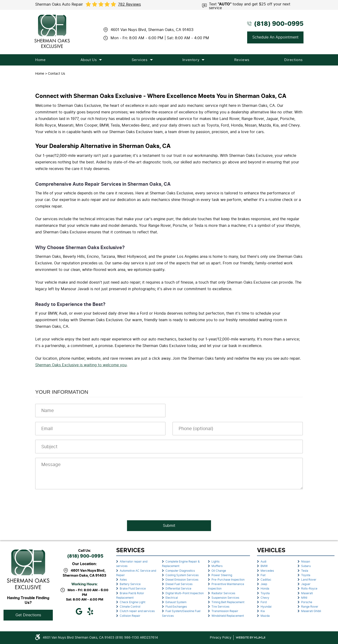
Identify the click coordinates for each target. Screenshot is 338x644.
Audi (263, 562)
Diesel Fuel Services (179, 584)
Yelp (90, 611)
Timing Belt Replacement (228, 602)
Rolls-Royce (309, 589)
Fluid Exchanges (176, 607)
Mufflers (217, 566)
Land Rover (309, 580)
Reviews (242, 60)
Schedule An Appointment (275, 37)
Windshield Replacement (228, 616)
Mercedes (267, 571)
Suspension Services (225, 598)
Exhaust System (176, 602)
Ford (264, 602)
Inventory (191, 60)
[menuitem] (40, 60)
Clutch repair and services (137, 611)
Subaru (306, 566)
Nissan (306, 562)
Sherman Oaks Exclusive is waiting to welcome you (81, 365)
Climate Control (130, 607)
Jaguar (306, 584)
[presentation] (71, 503)
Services (140, 60)
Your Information (62, 392)
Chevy (265, 598)
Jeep (264, 584)
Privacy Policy (221, 637)
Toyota (265, 593)
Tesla (305, 571)
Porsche (307, 602)
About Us (89, 60)
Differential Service (178, 589)
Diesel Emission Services (182, 580)
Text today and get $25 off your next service (250, 6)
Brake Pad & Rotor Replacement (130, 596)
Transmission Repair (225, 611)
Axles (123, 580)
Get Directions (28, 615)
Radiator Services (223, 593)
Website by (250, 638)
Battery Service (130, 584)
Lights (215, 562)
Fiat (263, 575)
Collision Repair (130, 616)
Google (79, 611)
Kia (263, 611)
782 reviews (129, 4)
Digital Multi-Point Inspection (185, 593)
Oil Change (219, 571)
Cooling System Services (182, 575)
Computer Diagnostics (180, 571)
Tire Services (220, 607)
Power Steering (222, 575)
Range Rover (310, 607)
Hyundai (266, 607)
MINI (304, 598)
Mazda (265, 616)
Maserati (307, 593)
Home (40, 60)
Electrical (172, 598)
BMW (264, 566)
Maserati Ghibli (311, 611)
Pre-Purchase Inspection (228, 580)
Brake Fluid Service (133, 589)
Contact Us (56, 73)
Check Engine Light (133, 602)
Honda (265, 589)
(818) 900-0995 (85, 556)
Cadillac (266, 580)
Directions (294, 60)
